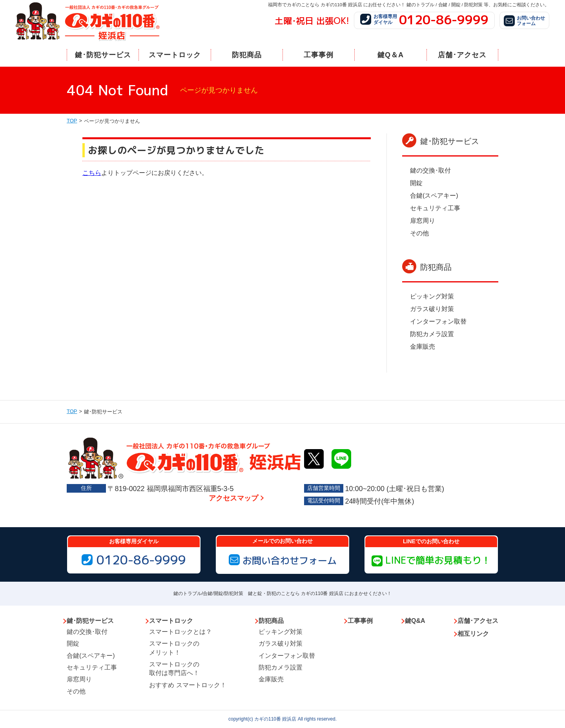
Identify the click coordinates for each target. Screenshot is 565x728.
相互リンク (473, 634)
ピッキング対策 (432, 296)
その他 (419, 233)
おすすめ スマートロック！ (188, 685)
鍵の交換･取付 (430, 170)
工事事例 (319, 55)
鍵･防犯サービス (103, 55)
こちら (92, 173)
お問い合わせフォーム (283, 561)
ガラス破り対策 (432, 309)
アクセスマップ (233, 498)
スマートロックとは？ (180, 632)
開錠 (416, 183)
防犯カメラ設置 (432, 334)
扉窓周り (423, 221)
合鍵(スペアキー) (434, 196)
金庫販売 (423, 347)
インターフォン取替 (438, 321)
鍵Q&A (415, 621)
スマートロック (175, 55)
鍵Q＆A (391, 55)
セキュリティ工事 (435, 208)
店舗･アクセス (462, 55)
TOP (72, 121)
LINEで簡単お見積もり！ (431, 560)
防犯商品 (247, 55)
